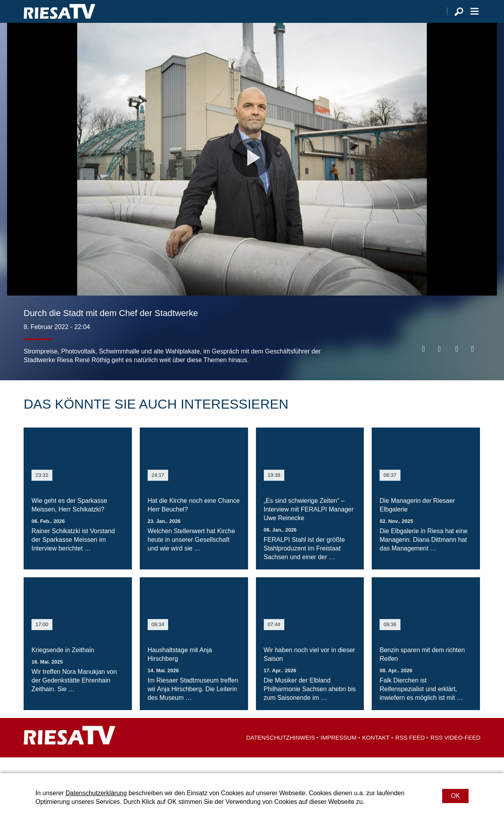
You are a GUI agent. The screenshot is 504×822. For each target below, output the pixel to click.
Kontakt (376, 753)
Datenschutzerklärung (96, 793)
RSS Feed (410, 753)
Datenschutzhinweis (281, 753)
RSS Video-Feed (455, 753)
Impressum (338, 753)
